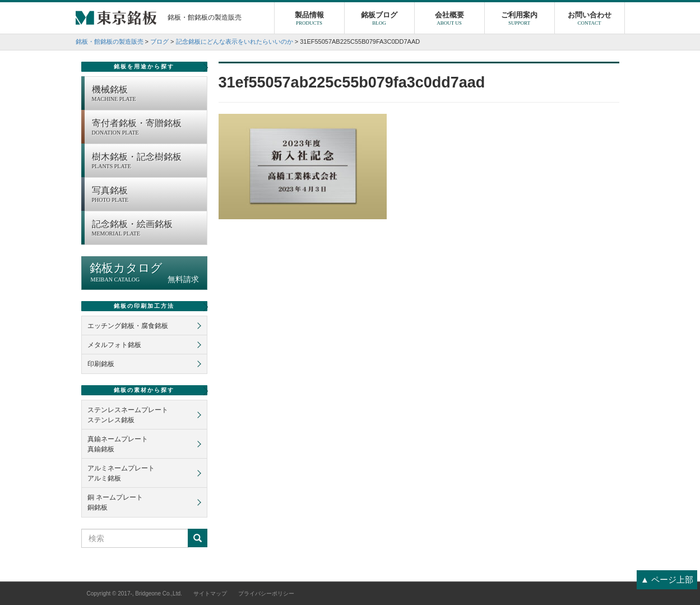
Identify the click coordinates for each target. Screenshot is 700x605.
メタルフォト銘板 (114, 345)
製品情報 (309, 20)
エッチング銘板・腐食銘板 (128, 326)
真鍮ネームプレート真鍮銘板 (118, 444)
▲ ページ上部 (667, 579)
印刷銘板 (101, 364)
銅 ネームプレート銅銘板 (115, 502)
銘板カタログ (144, 273)
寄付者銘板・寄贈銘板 (147, 128)
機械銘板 (147, 94)
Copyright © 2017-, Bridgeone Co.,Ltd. (135, 594)
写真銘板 (147, 195)
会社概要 (449, 20)
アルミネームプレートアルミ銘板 (121, 473)
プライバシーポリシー (266, 594)
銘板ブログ (379, 20)
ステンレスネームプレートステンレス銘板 (128, 415)
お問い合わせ (590, 20)
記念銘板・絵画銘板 (147, 229)
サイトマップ (210, 594)
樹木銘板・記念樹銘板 (147, 161)
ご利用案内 (520, 20)
